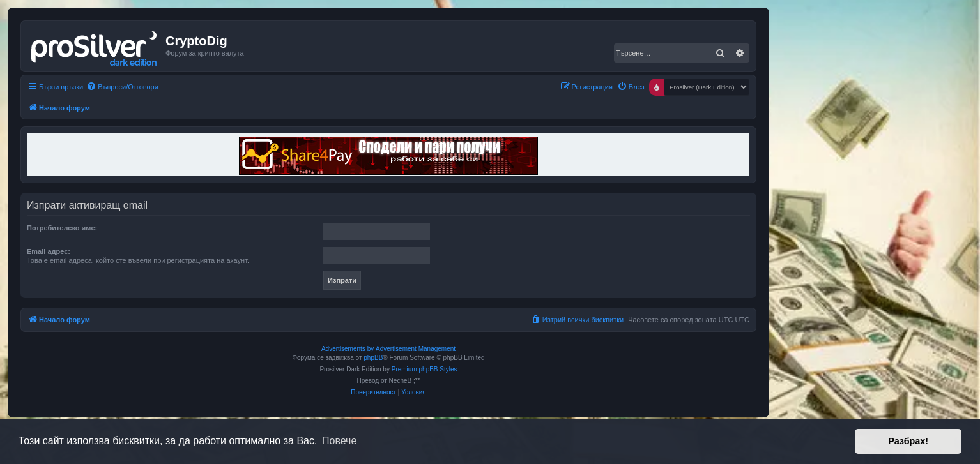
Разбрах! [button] (908, 441)
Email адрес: (49, 251)
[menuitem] (122, 87)
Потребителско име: (62, 228)
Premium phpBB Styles (425, 369)
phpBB (373, 358)
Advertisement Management (416, 349)
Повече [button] (339, 441)
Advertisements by (348, 349)
